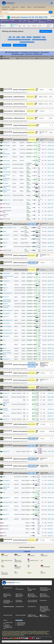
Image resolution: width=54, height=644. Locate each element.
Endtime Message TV (8, 310)
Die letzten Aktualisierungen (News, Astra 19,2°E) (45, 595)
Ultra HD (29, 37)
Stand (52, 58)
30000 (36, 118)
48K (19, 133)
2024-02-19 (50, 235)
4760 (36, 96)
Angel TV (5, 243)
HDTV (18, 37)
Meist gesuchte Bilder (21, 615)
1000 (36, 103)
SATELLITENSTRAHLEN (39, 7)
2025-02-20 (50, 142)
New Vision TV (6, 336)
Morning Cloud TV (7, 330)
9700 (37, 364)
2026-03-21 (50, 307)
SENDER (23, 7)
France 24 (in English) (6, 403)
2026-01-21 (50, 297)
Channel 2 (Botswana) (6, 409)
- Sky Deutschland (45, 610)
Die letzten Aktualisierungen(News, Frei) (19, 595)
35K (20, 473)
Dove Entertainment (8, 333)
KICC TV (5, 357)
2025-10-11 (50, 301)
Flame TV (5, 288)
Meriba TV (5, 304)
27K (20, 256)
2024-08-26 (50, 228)
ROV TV (5, 348)
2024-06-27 (50, 416)
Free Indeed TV (6, 480)
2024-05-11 (50, 195)
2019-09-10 (50, 480)
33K (20, 466)
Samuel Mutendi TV (8, 293)
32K (20, 380)
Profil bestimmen (19, 589)
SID (37, 58)
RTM (4, 492)
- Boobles (43, 612)
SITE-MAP (12, 9)
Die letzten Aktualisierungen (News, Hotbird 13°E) (33, 595)
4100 (37, 539)
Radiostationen (37, 37)
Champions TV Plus (8, 502)
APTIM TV (5, 510)
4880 (37, 445)
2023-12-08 (50, 208)
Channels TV (6, 142)
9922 (38, 125)
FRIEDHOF (5, 9)
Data (44, 37)
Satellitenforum (21, 625)
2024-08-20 (50, 247)
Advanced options (46, 31)
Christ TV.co (6, 239)
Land (17, 58)
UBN (4, 477)
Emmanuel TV (6, 235)
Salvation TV (6, 297)
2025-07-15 (50, 293)
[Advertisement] (27, 76)
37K (20, 90)
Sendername (6, 58)
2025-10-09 (50, 451)
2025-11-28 (50, 488)
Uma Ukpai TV (6, 313)
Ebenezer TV (6, 514)
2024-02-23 (50, 510)
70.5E (2, 16)
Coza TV (5, 290)
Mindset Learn (6, 161)
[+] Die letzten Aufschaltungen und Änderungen (19, 40)
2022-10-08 (50, 397)
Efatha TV (5, 157)
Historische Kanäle (8, 615)
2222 (38, 438)
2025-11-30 (50, 506)
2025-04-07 (50, 149)
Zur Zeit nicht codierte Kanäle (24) (32, 601)
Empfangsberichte (20, 607)
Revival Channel (7, 351)
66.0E (52, 16)
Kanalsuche (43, 600)
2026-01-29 (50, 304)
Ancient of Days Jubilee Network (7, 301)
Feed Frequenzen (21, 623)
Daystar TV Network (8, 228)
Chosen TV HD (6, 323)
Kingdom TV (6, 316)
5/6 (36, 97)
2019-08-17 (50, 477)
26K (20, 140)
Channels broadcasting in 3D (44, 616)
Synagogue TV (6, 359)
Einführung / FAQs (8, 588)
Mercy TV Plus (6, 484)
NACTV (4, 247)
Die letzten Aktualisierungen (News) (7, 595)
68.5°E (43, 17)
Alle (10, 37)
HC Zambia (6, 183)
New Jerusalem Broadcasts (6, 307)
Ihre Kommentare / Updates (28, 547)
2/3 (36, 119)
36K (20, 540)
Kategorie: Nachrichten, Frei (7, 626)
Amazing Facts (6, 164)
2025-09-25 (50, 290)
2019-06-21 (50, 484)
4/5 (37, 126)
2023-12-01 (50, 187)
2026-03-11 (50, 161)
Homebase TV (6, 281)
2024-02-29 (50, 157)
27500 (38, 223)
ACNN (4, 345)
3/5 (37, 256)
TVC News (5, 149)
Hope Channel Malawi (6, 187)
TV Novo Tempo (7, 172)
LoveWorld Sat (6, 273)
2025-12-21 (50, 320)
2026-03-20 (50, 313)
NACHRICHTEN (6, 7)
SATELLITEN (15, 7)
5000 (37, 431)
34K (20, 459)
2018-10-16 (50, 419)
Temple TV (5, 519)
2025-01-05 (50, 164)
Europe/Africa (24, 90)
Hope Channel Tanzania (6, 179)
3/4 (37, 90)
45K (20, 125)
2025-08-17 (50, 536)
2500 (37, 132)
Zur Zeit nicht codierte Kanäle (27, 42)
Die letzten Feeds (21, 624)
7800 (38, 262)
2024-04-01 (50, 393)
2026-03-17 (50, 316)
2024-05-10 (50, 250)
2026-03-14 (50, 498)
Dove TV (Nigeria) (7, 326)
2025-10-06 (50, 519)
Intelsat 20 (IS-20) (29, 17)
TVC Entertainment (6, 153)
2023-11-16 (50, 168)
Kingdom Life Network (6, 488)
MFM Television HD (7, 320)
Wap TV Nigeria (7, 146)
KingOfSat (47, 641)
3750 (37, 89)
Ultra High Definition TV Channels (33, 616)
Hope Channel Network (6, 168)
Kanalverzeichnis (32, 607)
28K (20, 270)
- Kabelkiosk (46, 609)
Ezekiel (4, 231)
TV (14, 37)
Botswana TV (6, 393)
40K (20, 97)
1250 (37, 380)
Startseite (11, 583)
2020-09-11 (50, 502)
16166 (38, 387)
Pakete (41, 607)
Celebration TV (6, 498)
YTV (4, 413)
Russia (23, 97)
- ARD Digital (44, 607)
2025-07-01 (50, 273)
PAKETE (29, 7)
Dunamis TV (6, 506)
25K (20, 224)
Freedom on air (7, 195)
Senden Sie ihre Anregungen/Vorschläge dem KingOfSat (45, 589)
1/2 (37, 381)
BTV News (5, 397)
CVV (4, 340)
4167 (38, 424)
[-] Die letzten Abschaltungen (39, 40)
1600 (36, 111)
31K (20, 387)
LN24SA (5, 285)
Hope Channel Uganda (6, 191)
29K (20, 373)
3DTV (23, 37)
